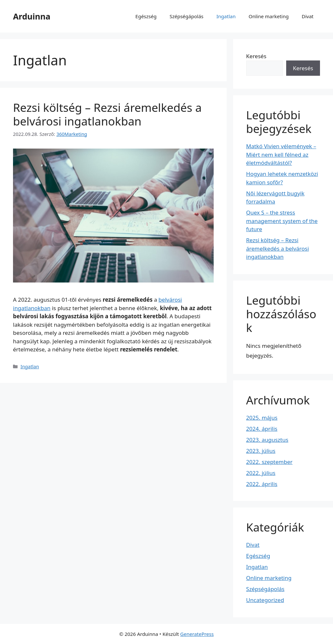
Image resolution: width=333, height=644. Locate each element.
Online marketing (268, 16)
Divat (308, 16)
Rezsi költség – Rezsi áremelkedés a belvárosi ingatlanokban (107, 114)
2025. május (262, 418)
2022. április (262, 484)
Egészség (146, 16)
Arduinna (32, 16)
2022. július (261, 473)
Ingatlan (226, 16)
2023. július (261, 451)
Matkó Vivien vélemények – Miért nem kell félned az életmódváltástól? (281, 154)
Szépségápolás (186, 16)
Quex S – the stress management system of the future (282, 221)
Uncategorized (265, 600)
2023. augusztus (267, 440)
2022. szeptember (269, 462)
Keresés (256, 56)
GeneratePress (197, 634)
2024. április (262, 429)
